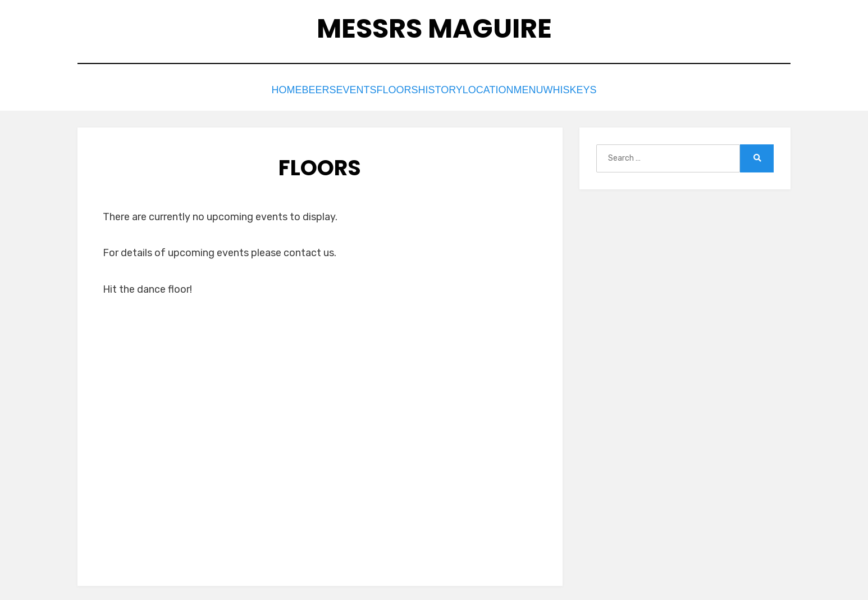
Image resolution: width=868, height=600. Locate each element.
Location (506, 88)
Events (337, 88)
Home (243, 88)
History (445, 88)
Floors (389, 88)
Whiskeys (615, 88)
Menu (561, 88)
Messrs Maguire (434, 28)
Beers (288, 88)
